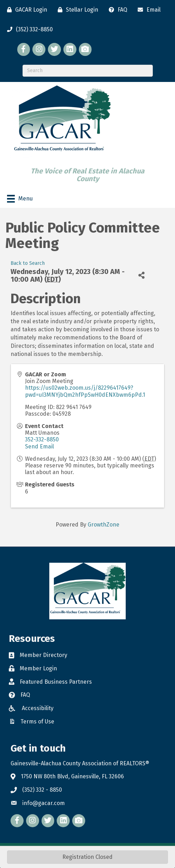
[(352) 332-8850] (28, 30)
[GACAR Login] (25, 10)
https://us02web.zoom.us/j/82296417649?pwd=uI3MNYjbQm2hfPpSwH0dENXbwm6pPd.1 (85, 391)
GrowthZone (104, 525)
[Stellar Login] (76, 10)
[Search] (88, 71)
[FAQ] (116, 10)
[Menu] (20, 199)
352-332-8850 (42, 439)
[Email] (147, 10)
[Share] (142, 275)
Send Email (39, 446)
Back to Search (28, 263)
